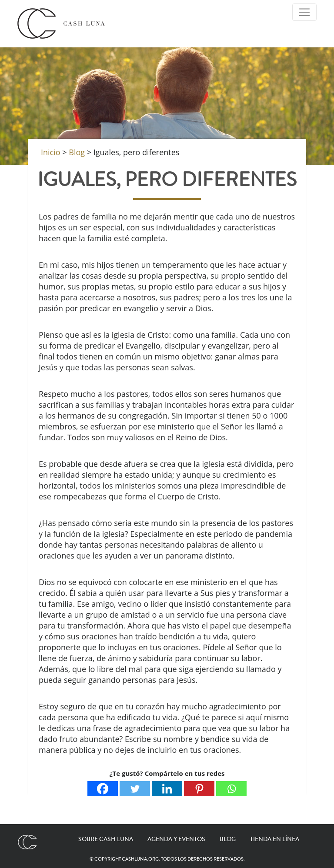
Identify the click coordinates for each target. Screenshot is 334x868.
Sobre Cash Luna (106, 839)
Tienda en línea (275, 839)
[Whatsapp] (231, 789)
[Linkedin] (167, 789)
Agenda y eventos (176, 839)
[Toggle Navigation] (304, 12)
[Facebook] (103, 789)
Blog (228, 839)
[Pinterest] (199, 789)
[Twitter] (135, 789)
